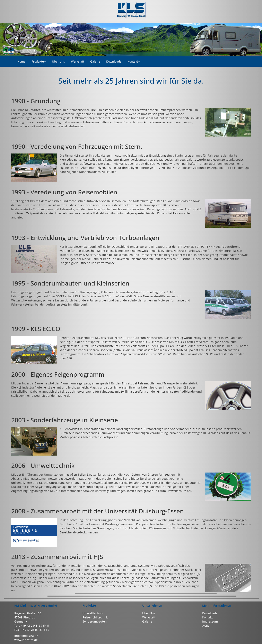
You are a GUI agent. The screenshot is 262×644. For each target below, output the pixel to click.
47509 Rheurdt (24, 617)
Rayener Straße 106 (28, 613)
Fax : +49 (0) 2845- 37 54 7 (32, 630)
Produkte (39, 61)
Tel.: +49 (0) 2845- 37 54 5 (32, 626)
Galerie (147, 621)
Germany (21, 621)
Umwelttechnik (93, 613)
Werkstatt (149, 617)
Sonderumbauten (95, 621)
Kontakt (134, 61)
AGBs (206, 626)
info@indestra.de (26, 636)
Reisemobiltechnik (95, 617)
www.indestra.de (26, 640)
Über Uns (149, 613)
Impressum (210, 621)
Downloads (210, 613)
